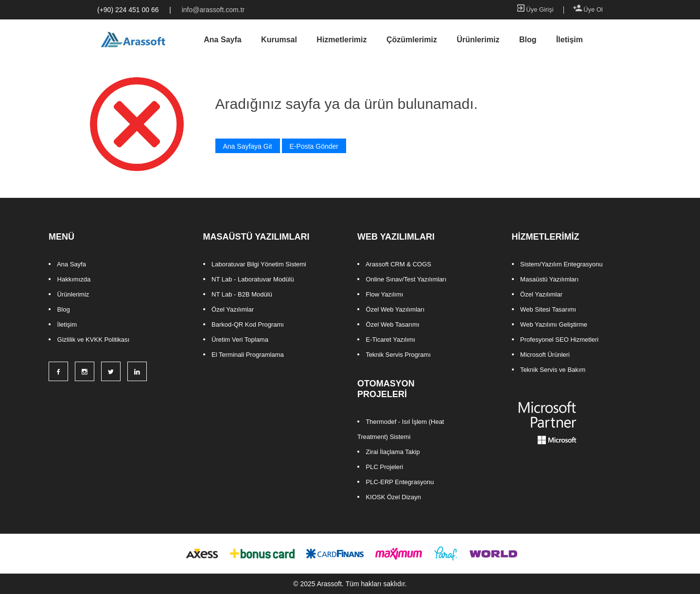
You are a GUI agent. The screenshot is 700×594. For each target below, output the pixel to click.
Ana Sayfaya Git (248, 146)
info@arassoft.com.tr (213, 10)
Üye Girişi (535, 9)
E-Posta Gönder (314, 146)
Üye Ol (588, 9)
